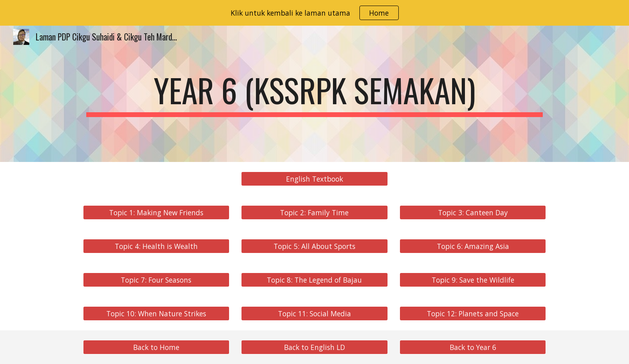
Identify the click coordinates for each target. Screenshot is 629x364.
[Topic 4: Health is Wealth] (156, 246)
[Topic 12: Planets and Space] (473, 314)
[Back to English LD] (314, 347)
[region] (314, 13)
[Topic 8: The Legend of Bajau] (314, 280)
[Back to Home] (156, 347)
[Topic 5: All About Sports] (314, 246)
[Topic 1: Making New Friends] (156, 213)
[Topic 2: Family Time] (314, 213)
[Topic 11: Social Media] (314, 314)
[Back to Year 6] (473, 347)
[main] (314, 94)
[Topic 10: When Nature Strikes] (156, 314)
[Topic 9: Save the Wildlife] (473, 280)
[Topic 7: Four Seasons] (156, 280)
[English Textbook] (314, 179)
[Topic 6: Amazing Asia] (473, 246)
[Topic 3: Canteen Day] (473, 213)
